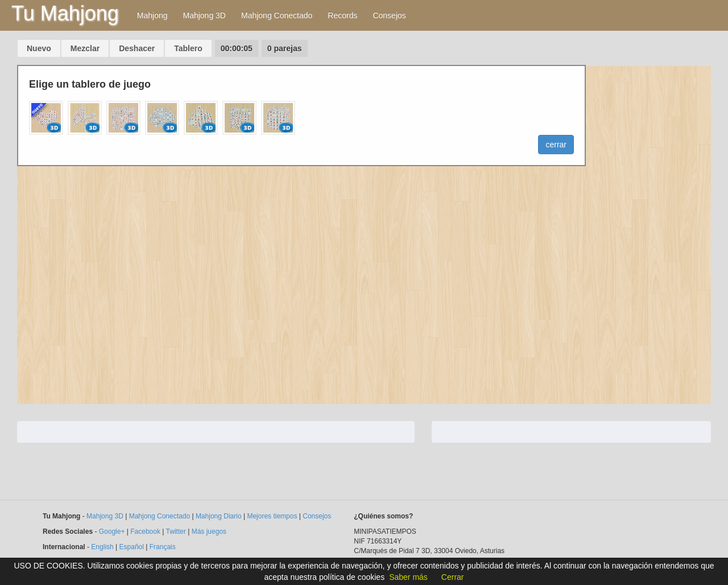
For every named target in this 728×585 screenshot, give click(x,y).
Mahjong (152, 15)
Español (132, 547)
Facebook (145, 532)
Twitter (176, 532)
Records (342, 15)
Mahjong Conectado (277, 15)
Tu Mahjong (65, 13)
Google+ (112, 532)
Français (163, 547)
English (102, 547)
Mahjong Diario (219, 516)
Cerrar (453, 577)
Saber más (408, 577)
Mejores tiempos (272, 516)
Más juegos (209, 532)
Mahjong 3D (204, 15)
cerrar (556, 145)
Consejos (389, 15)
